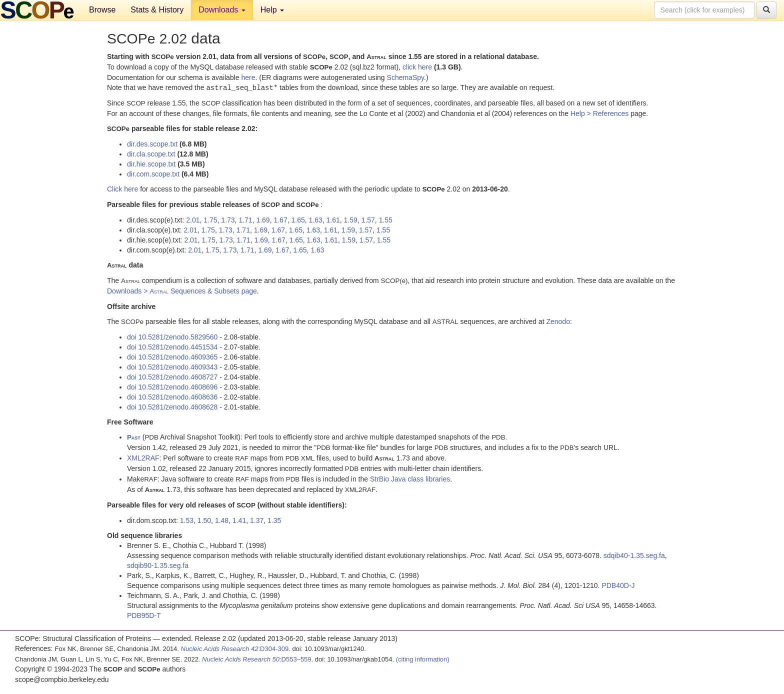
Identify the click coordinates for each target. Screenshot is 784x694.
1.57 (368, 219)
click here (417, 67)
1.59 (351, 219)
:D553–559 (257, 659)
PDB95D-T (144, 615)
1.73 (228, 219)
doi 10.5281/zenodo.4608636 (172, 396)
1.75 (210, 219)
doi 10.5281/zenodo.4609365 (172, 356)
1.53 (187, 520)
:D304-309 (235, 648)
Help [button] (272, 10)
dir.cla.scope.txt (151, 153)
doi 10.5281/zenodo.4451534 (172, 346)
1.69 (263, 219)
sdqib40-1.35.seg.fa (634, 555)
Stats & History (157, 10)
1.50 (204, 520)
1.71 (245, 219)
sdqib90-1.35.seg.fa (158, 565)
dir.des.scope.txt (152, 143)
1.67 (280, 219)
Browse (102, 10)
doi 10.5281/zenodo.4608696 (172, 386)
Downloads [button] (222, 10)
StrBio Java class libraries (410, 478)
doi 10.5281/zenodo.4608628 (172, 406)
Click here (122, 188)
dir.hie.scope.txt (151, 163)
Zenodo (558, 321)
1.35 (274, 520)
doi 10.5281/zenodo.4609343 (172, 366)
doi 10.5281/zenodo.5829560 (172, 336)
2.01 (193, 219)
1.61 (333, 219)
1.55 (386, 219)
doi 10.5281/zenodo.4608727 (172, 376)
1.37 (257, 520)
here (248, 77)
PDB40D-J (618, 585)
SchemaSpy (405, 77)
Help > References (599, 113)
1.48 (222, 520)
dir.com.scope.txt (153, 173)
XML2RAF (143, 457)
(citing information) (423, 659)
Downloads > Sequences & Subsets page (182, 290)
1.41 (239, 520)
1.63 (316, 219)
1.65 (298, 219)
